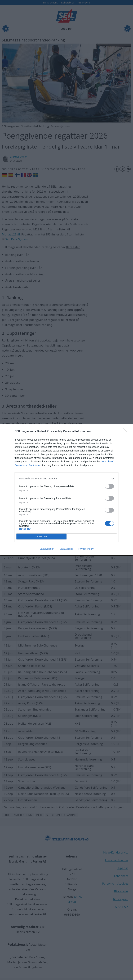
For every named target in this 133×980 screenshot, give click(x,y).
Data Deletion (47, 549)
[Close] (126, 432)
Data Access (66, 549)
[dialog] (66, 490)
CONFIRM (41, 536)
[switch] (109, 486)
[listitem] (66, 479)
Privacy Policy (86, 549)
